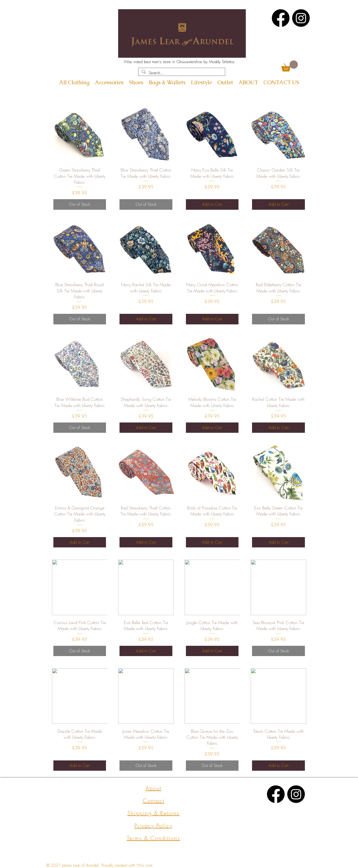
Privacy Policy (153, 826)
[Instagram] (301, 18)
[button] (290, 66)
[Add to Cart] (212, 204)
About (153, 788)
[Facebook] (281, 18)
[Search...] (181, 73)
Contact (154, 801)
